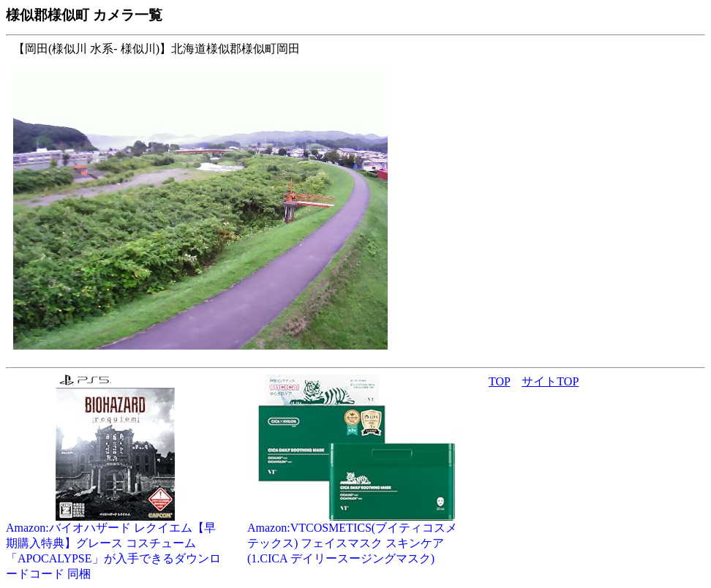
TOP (499, 381)
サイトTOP (550, 381)
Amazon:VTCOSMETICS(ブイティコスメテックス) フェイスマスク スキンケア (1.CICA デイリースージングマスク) (357, 538)
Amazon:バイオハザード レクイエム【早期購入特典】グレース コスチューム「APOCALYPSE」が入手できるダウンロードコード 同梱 (116, 545)
